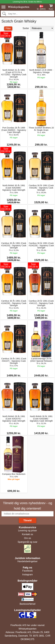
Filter (8, 28)
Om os (27, 538)
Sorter (26, 28)
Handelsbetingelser (27, 561)
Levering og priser (27, 531)
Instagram (27, 575)
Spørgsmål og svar (27, 542)
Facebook (27, 571)
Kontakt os (28, 534)
